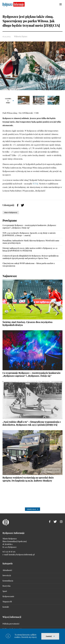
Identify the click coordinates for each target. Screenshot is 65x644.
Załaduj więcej (31, 509)
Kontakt (6, 607)
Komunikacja (8, 581)
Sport (5, 591)
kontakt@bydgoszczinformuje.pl (22, 555)
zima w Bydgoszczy (11, 212)
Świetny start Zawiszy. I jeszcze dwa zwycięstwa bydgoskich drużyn (27, 324)
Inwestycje (7, 575)
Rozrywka (6, 586)
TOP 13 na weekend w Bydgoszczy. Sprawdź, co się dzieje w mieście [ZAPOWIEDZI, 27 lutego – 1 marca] (29, 234)
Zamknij (49, 636)
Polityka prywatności (11, 624)
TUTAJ (35, 184)
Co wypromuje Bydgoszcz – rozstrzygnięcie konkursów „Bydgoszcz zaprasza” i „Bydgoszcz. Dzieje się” (29, 227)
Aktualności (7, 570)
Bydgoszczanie (8, 596)
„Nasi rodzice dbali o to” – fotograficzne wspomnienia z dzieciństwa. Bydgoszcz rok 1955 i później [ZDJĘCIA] (32, 423)
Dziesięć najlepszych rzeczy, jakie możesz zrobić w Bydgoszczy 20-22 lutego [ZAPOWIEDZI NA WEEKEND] (30, 249)
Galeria (8, 101)
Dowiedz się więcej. (29, 637)
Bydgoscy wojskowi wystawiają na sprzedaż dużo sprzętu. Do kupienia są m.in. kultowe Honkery (28, 479)
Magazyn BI (7, 602)
